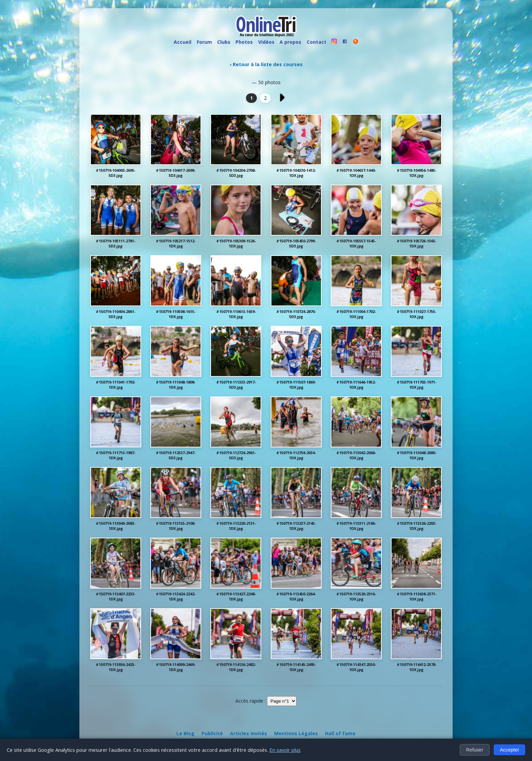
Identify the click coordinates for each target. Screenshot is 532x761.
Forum (204, 42)
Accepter (509, 750)
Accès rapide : (251, 701)
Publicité (212, 733)
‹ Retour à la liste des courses (266, 64)
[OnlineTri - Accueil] (266, 27)
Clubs (224, 42)
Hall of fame (340, 733)
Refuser (475, 750)
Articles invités (249, 733)
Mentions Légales (296, 733)
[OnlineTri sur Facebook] (345, 42)
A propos (290, 42)
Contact (317, 42)
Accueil (183, 42)
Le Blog (185, 733)
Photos (244, 42)
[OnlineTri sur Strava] (356, 42)
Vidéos (266, 42)
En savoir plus (285, 750)
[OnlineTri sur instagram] (334, 42)
